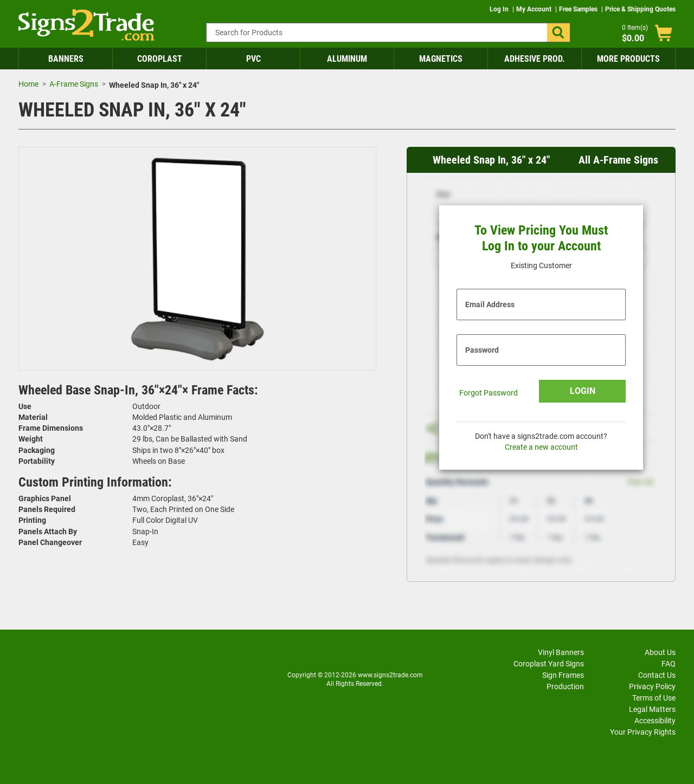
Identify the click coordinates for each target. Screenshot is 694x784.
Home (28, 84)
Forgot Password (489, 393)
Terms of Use (654, 698)
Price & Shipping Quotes (640, 9)
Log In (500, 9)
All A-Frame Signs (618, 160)
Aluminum (347, 59)
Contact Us (657, 675)
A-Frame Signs (74, 84)
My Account (535, 9)
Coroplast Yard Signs (549, 664)
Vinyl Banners (561, 652)
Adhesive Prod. (535, 59)
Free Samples (579, 9)
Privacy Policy (652, 686)
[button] (558, 33)
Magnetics (441, 59)
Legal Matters (652, 709)
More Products (628, 59)
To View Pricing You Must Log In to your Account (541, 238)
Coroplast (160, 59)
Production (565, 686)
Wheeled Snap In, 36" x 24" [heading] (491, 160)
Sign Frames (563, 675)
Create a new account (541, 447)
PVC (253, 59)
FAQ (669, 664)
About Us (660, 652)
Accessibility (655, 721)
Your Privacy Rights (643, 732)
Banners (66, 59)
